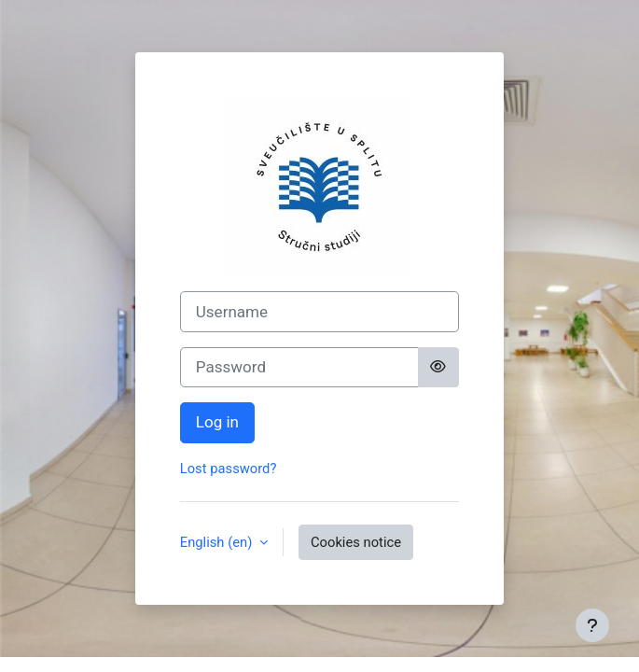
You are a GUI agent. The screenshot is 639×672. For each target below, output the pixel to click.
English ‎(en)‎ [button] (218, 542)
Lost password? (229, 469)
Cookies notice (356, 542)
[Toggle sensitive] (438, 368)
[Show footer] (592, 625)
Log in (217, 422)
